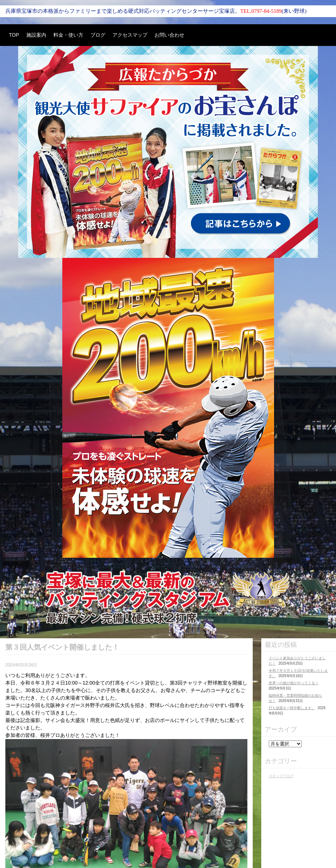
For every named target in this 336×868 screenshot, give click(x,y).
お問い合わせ (169, 35)
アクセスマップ (130, 35)
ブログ (98, 35)
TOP (14, 35)
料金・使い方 (68, 35)
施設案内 (36, 35)
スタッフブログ (281, 776)
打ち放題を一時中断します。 (292, 708)
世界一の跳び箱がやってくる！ (294, 683)
